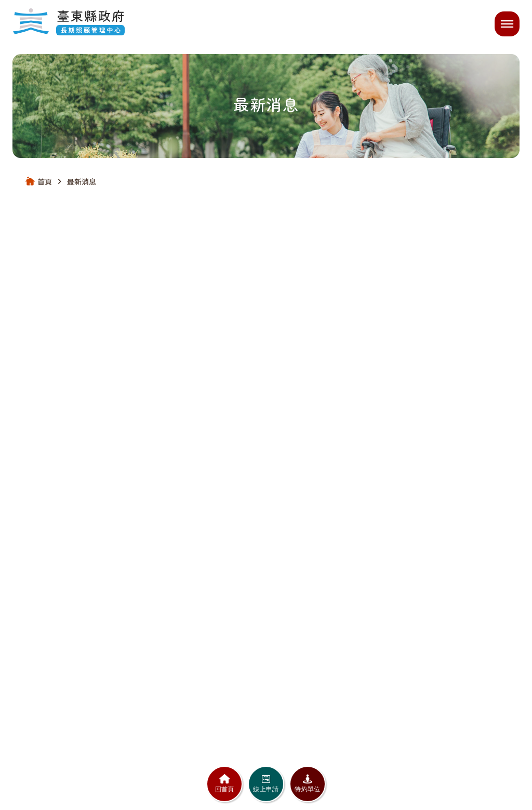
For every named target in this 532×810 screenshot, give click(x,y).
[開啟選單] (507, 24)
